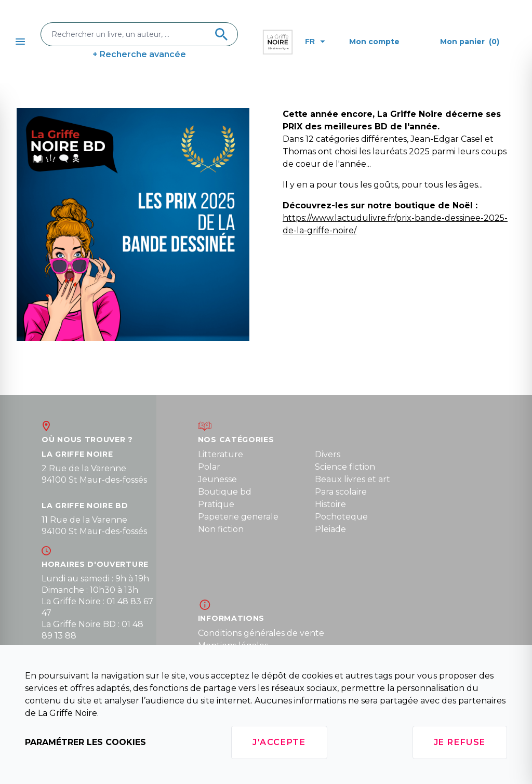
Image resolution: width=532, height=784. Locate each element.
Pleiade (330, 529)
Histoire (330, 504)
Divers (328, 454)
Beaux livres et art (353, 479)
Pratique (216, 504)
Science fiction (345, 467)
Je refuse (460, 742)
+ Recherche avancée (139, 54)
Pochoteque (341, 517)
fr (315, 42)
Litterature (221, 454)
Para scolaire (341, 492)
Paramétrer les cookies (85, 742)
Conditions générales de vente (261, 633)
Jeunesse (217, 479)
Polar (209, 467)
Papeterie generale (238, 517)
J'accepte (279, 742)
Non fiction (221, 529)
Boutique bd (225, 492)
